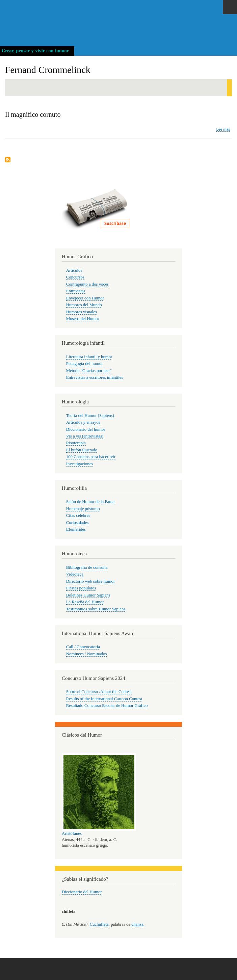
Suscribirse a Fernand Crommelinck (8, 160)
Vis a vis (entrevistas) (85, 436)
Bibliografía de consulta (87, 567)
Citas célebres (78, 515)
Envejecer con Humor (85, 298)
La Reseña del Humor (85, 602)
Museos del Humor (83, 319)
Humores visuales (82, 312)
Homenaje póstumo (83, 509)
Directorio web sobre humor (90, 581)
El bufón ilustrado (82, 450)
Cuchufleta (99, 924)
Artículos (74, 270)
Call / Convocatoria (83, 647)
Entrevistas (76, 291)
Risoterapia (76, 443)
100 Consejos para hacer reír (91, 457)
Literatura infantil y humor (89, 357)
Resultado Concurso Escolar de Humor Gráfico (107, 706)
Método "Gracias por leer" (89, 371)
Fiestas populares (81, 588)
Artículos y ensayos (83, 422)
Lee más (223, 129)
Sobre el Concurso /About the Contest (99, 692)
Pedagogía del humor (85, 364)
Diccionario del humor (86, 429)
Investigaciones (80, 464)
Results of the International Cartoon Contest (104, 699)
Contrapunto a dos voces (87, 284)
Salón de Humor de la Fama (90, 502)
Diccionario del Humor (82, 892)
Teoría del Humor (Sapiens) (90, 416)
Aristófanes (72, 833)
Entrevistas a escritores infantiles (95, 377)
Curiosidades (77, 523)
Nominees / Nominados (87, 654)
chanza (137, 924)
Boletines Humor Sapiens (88, 595)
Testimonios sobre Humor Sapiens (96, 609)
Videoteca (75, 574)
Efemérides (76, 529)
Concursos (75, 277)
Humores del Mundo (84, 305)
